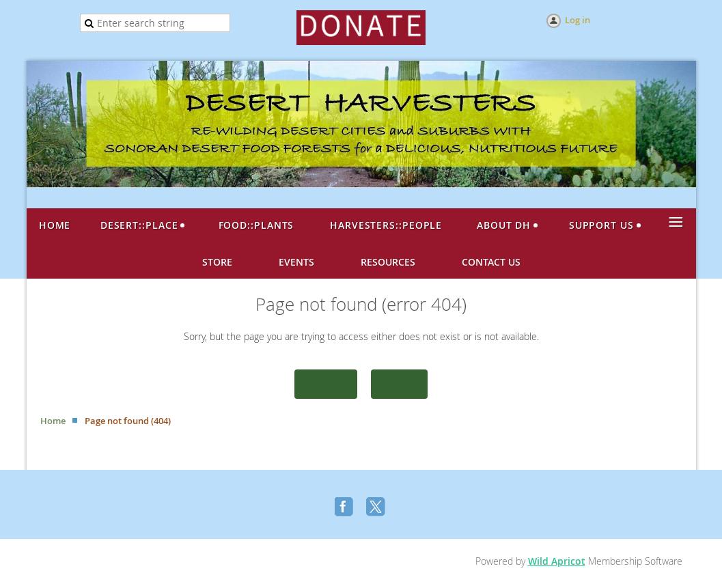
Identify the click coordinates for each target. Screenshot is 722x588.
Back (399, 384)
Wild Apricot (557, 561)
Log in (578, 20)
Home (326, 384)
